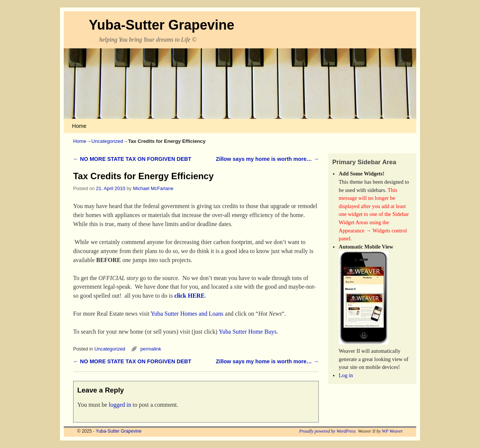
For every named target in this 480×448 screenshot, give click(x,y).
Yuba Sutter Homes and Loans (187, 314)
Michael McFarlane (153, 188)
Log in (346, 375)
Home (79, 126)
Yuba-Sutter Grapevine (162, 25)
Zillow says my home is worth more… (268, 159)
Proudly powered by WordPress (328, 431)
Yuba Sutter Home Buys (248, 332)
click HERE (190, 296)
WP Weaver (392, 431)
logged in (120, 405)
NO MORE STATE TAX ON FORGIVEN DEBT (132, 159)
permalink (151, 349)
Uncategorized (107, 141)
